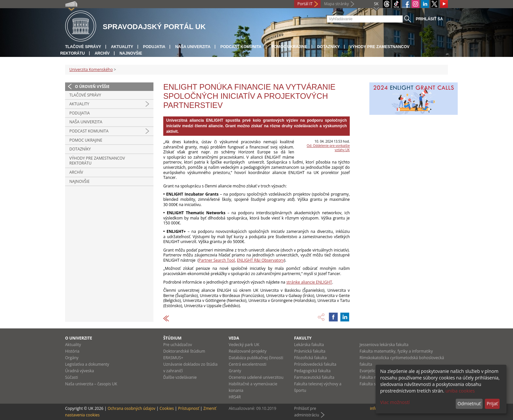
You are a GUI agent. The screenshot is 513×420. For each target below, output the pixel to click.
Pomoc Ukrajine (289, 47)
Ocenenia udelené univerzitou (256, 377)
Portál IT (305, 4)
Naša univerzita (193, 47)
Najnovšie (131, 53)
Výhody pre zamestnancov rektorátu (97, 161)
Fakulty (303, 338)
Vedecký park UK (244, 345)
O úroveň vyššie (92, 87)
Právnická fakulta (310, 351)
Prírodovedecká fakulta (315, 364)
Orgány (72, 358)
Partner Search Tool (217, 260)
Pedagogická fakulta (312, 371)
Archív (102, 53)
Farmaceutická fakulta (314, 377)
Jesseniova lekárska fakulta (384, 345)
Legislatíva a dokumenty (87, 364)
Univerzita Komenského (91, 70)
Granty (235, 371)
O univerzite (79, 338)
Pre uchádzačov (178, 345)
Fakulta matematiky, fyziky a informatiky (396, 351)
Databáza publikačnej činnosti (256, 358)
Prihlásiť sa (429, 19)
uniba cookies (460, 391)
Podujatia (154, 47)
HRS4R (235, 397)
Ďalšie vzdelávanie (180, 377)
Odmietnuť (469, 403)
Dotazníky (328, 47)
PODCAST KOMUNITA (241, 47)
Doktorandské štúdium (184, 351)
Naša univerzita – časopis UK (91, 384)
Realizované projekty (248, 351)
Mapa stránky (336, 4)
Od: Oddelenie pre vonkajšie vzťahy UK (328, 148)
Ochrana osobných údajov (132, 408)
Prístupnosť (188, 408)
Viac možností (395, 402)
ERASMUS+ (173, 358)
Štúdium (172, 338)
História (72, 351)
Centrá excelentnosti (248, 364)
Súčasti (71, 377)
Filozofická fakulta (310, 358)
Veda (234, 338)
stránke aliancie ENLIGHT (309, 282)
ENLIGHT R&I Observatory (260, 260)
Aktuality (122, 47)
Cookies (167, 408)
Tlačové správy (83, 47)
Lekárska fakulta (309, 345)
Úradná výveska (80, 371)
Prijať (492, 403)
